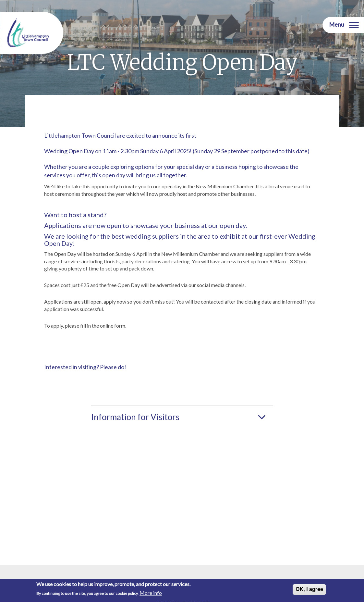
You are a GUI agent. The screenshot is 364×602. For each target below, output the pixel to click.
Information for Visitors (135, 417)
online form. (113, 326)
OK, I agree (309, 590)
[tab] (182, 416)
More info (151, 594)
